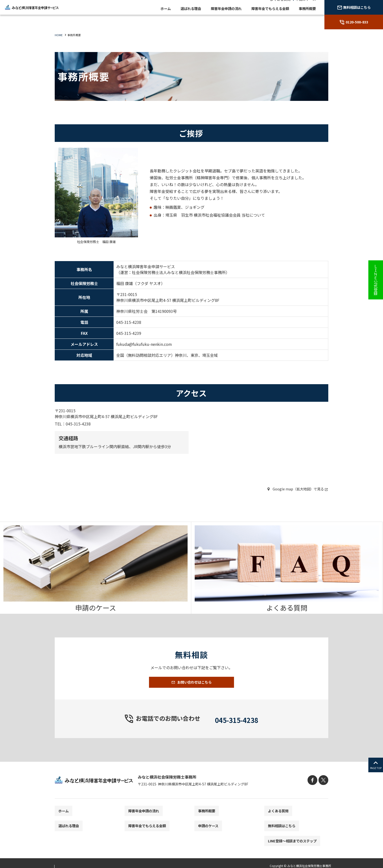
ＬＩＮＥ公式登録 (376, 280)
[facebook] (314, 789)
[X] (324, 789)
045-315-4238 (237, 727)
